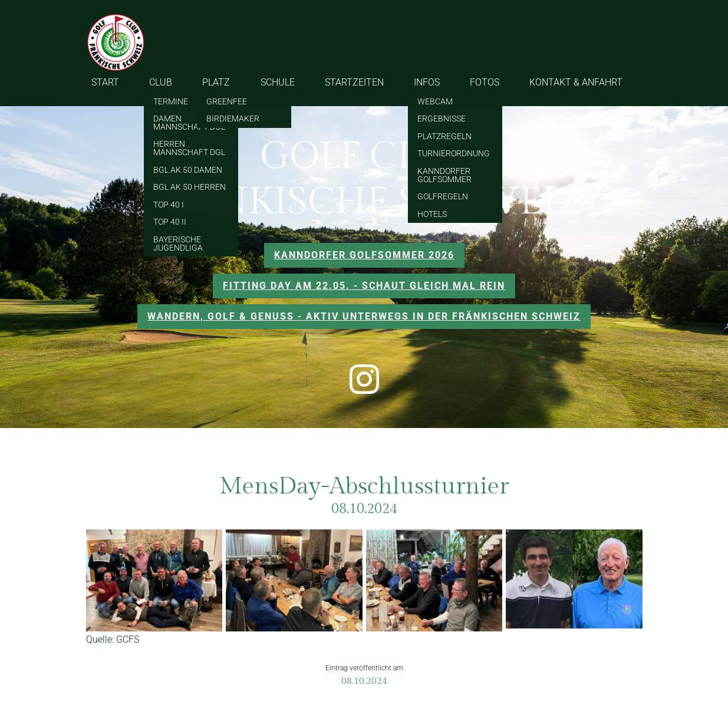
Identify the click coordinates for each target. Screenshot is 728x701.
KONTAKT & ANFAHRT (576, 82)
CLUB (161, 82)
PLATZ (216, 82)
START (105, 82)
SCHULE (278, 82)
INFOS (427, 82)
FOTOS (485, 82)
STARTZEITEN (354, 82)
